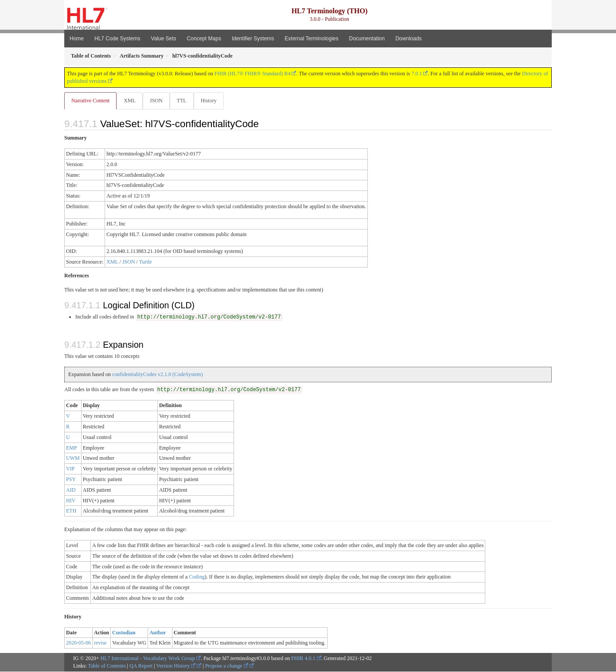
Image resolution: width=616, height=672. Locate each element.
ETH (71, 511)
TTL (184, 101)
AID (71, 490)
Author (158, 633)
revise (100, 643)
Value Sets (163, 39)
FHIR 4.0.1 (303, 659)
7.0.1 (417, 74)
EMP (72, 448)
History (212, 101)
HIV (71, 501)
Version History (176, 666)
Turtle (146, 262)
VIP (70, 469)
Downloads (408, 39)
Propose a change (227, 666)
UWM (73, 458)
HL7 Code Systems (117, 39)
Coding (197, 577)
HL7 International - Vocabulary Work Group (148, 659)
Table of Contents (107, 666)
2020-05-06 (78, 643)
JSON (158, 101)
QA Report (141, 666)
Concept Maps (204, 39)
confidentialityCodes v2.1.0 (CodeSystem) (158, 375)
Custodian (124, 633)
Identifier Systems (253, 39)
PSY (71, 480)
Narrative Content (90, 101)
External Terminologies (311, 39)
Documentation (367, 39)
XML (131, 101)
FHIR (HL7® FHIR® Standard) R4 (253, 74)
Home (77, 39)
